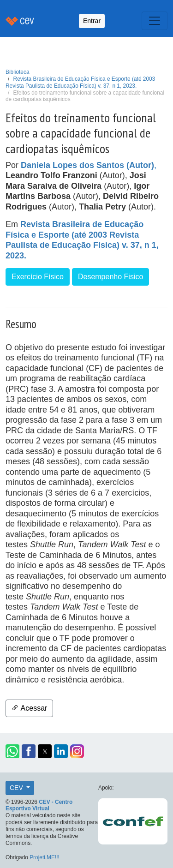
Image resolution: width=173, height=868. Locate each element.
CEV (17, 788)
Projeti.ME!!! (45, 857)
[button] (12, 751)
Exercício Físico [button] (38, 277)
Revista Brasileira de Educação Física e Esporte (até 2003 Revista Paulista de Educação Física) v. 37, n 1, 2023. (80, 82)
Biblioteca (18, 72)
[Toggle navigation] (155, 21)
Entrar (92, 21)
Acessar (29, 708)
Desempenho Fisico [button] (110, 277)
